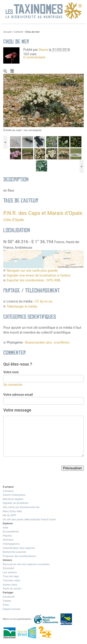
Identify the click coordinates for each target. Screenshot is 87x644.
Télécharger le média (13, 71)
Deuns (43, 50)
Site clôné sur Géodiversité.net (21, 507)
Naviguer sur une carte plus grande (32, 270)
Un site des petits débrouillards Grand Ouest (29, 519)
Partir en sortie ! (12, 589)
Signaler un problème (16, 503)
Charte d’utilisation (14, 495)
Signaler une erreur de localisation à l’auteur (39, 275)
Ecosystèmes (11, 531)
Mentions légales (13, 499)
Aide (5, 528)
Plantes (7, 536)
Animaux (8, 540)
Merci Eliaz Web (12, 511)
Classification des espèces (19, 548)
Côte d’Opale (14, 220)
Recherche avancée (14, 552)
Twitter (7, 601)
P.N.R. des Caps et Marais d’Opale (43, 213)
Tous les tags (11, 576)
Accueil (7, 32)
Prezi (6, 605)
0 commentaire (34, 57)
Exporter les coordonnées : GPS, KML (34, 280)
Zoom (6, 71)
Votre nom (11, 372)
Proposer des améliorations (19, 556)
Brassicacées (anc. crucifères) (47, 342)
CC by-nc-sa (43, 301)
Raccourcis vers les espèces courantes (26, 564)
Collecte (18, 32)
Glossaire (8, 568)
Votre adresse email (18, 395)
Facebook (9, 597)
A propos (8, 491)
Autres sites (10, 585)
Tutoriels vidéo (12, 580)
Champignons (11, 544)
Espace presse (12, 609)
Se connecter (13, 385)
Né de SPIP (10, 515)
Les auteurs (10, 572)
